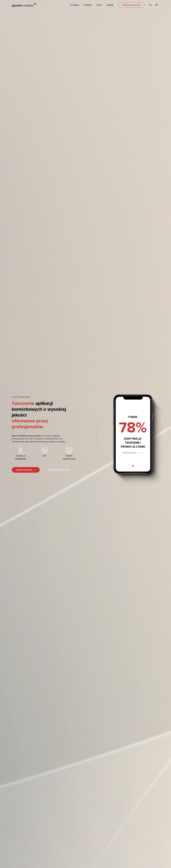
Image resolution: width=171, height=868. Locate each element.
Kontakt (110, 5)
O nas (99, 5)
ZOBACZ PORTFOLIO (26, 470)
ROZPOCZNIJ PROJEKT (132, 5)
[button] (130, 466)
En (150, 5)
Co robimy (74, 5)
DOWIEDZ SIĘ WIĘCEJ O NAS (59, 470)
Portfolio (88, 5)
